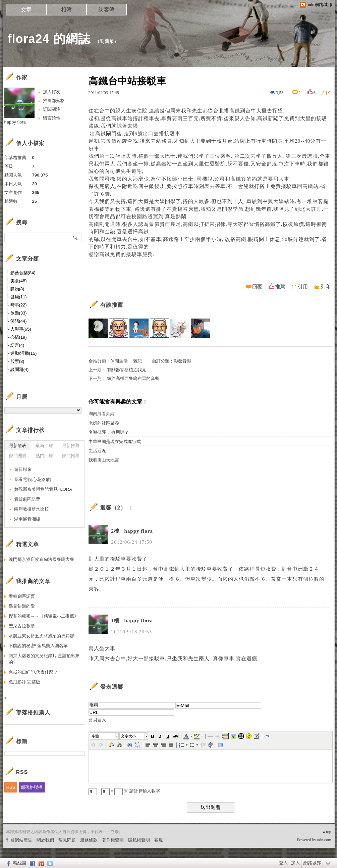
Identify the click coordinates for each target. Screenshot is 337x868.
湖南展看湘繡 (102, 414)
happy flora (15, 122)
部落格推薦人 (33, 712)
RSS (11, 787)
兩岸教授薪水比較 (32, 509)
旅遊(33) (19, 313)
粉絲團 (20, 863)
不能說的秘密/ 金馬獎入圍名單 (38, 646)
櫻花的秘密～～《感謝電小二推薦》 (44, 616)
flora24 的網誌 (49, 39)
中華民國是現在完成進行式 (115, 442)
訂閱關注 (52, 109)
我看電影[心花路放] (33, 479)
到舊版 (107, 41)
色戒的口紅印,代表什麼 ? (33, 672)
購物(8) (17, 289)
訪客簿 (107, 10)
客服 (159, 840)
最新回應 (44, 446)
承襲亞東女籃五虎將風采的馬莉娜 (41, 636)
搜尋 (76, 237)
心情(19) (19, 337)
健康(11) (19, 297)
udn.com (324, 840)
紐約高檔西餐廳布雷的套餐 (133, 378)
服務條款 (89, 840)
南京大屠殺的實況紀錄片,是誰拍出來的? (44, 659)
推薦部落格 (54, 101)
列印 (326, 287)
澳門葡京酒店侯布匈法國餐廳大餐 (41, 559)
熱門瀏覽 (18, 456)
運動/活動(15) (24, 353)
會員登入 (97, 720)
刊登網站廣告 (19, 840)
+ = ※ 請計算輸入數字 (124, 791)
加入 (295, 863)
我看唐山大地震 (104, 460)
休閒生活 (119, 361)
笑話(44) (19, 321)
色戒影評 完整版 (25, 682)
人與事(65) (21, 329)
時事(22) (19, 305)
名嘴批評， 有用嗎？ (109, 432)
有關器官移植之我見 (127, 370)
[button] (105, 736)
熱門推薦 (71, 456)
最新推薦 (71, 446)
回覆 (257, 287)
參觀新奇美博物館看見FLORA (43, 489)
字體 (95, 736)
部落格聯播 (32, 787)
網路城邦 (312, 863)
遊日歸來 (23, 469)
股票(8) (17, 361)
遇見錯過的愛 (22, 606)
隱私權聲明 (139, 840)
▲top (326, 832)
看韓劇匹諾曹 (27, 499)
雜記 (137, 361)
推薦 (280, 287)
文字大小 (128, 736)
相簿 (66, 10)
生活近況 (97, 451)
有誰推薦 (112, 305)
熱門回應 (44, 456)
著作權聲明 (113, 840)
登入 (283, 863)
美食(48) (19, 281)
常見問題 (67, 840)
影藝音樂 (182, 361)
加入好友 (52, 92)
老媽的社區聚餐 (104, 423)
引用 (303, 287)
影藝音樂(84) (23, 273)
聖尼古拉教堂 (22, 626)
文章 (26, 10)
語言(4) (17, 345)
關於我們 (45, 840)
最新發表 (18, 446)
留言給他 (52, 118)
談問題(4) (20, 369)
